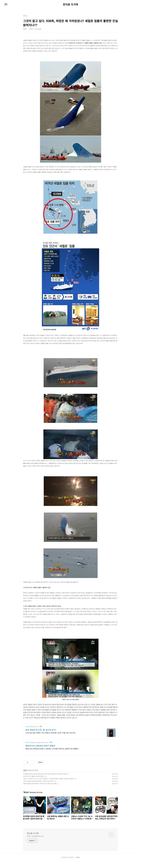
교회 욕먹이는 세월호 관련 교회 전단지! (34, 783)
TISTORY (71, 864)
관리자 (78, 864)
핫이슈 (25, 777)
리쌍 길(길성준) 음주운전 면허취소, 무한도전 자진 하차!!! (39, 788)
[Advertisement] (70, 742)
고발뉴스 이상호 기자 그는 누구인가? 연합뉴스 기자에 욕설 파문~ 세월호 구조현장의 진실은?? (49, 785)
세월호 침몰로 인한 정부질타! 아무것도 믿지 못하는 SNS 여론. (40, 790)
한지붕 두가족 (71, 4)
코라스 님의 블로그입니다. (35, 843)
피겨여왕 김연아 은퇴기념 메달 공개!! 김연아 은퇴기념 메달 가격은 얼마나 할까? (45, 780)
